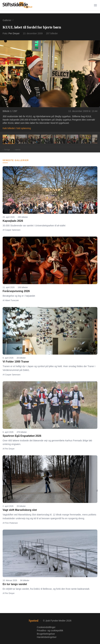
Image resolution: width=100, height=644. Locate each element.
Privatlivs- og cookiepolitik (50, 631)
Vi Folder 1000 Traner (16, 362)
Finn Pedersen (11, 523)
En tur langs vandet (15, 584)
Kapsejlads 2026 (13, 221)
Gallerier (7, 20)
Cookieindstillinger (46, 627)
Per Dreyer (14, 33)
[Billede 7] (85, 139)
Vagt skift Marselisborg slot (20, 510)
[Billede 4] (47, 139)
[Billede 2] (21, 139)
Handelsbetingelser (47, 637)
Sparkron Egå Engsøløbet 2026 (22, 436)
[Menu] (95, 5)
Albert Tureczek (12, 300)
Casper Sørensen (13, 230)
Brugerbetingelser (46, 634)
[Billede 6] (72, 139)
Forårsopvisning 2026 (16, 291)
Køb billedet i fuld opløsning (17, 128)
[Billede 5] (60, 139)
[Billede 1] (9, 139)
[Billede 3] (34, 139)
